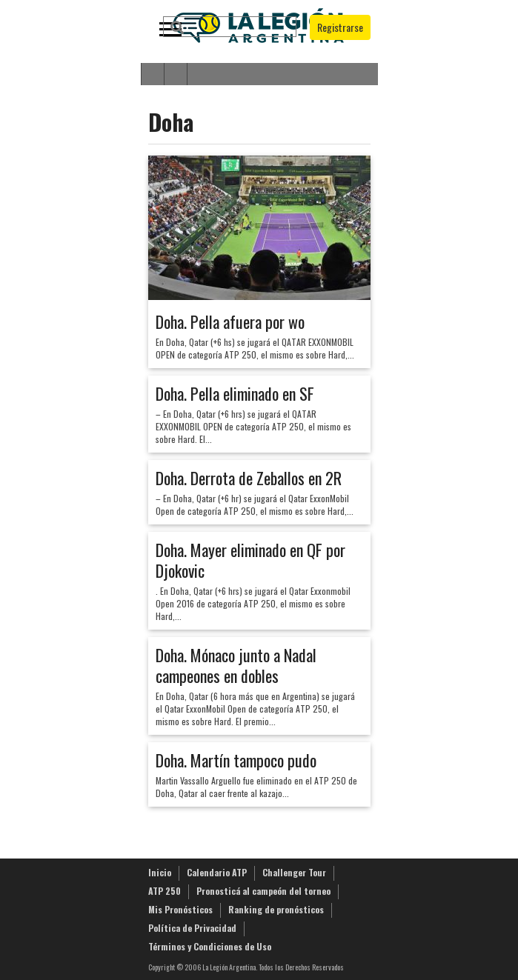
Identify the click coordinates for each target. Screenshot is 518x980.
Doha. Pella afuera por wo (230, 321)
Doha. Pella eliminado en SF (235, 393)
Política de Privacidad (192, 928)
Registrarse (340, 27)
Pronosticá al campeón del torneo (263, 891)
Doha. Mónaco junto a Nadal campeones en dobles (236, 665)
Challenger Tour (294, 872)
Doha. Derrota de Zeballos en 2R (249, 478)
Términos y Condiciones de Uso (210, 946)
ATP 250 (165, 891)
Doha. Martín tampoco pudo (236, 760)
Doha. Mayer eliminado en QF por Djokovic (250, 560)
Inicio (160, 872)
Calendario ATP (217, 872)
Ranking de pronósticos (276, 909)
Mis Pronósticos (180, 909)
